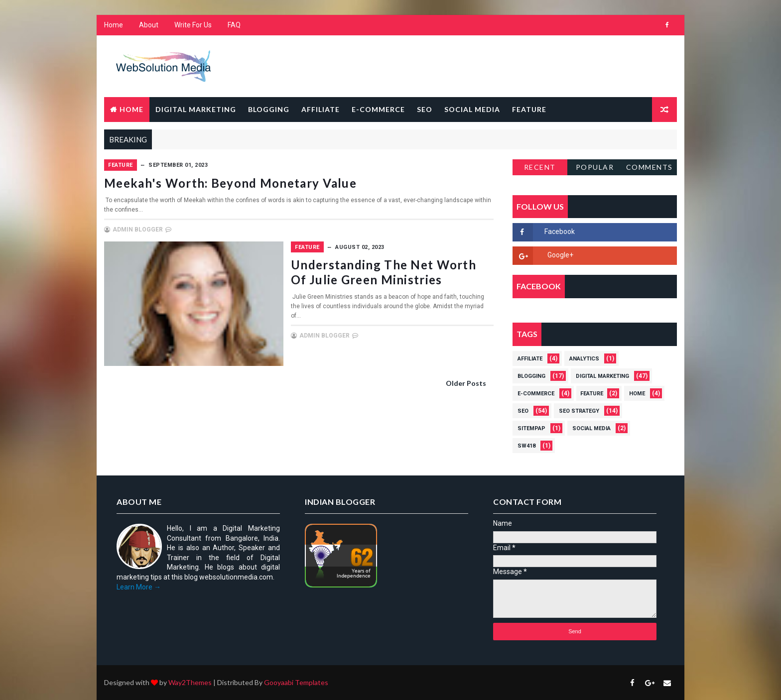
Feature (529, 109)
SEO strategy (579, 411)
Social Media (472, 109)
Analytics (584, 359)
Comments (650, 167)
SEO (425, 109)
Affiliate (321, 109)
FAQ (234, 25)
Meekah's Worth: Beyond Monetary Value (230, 183)
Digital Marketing (196, 109)
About (149, 25)
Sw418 (526, 446)
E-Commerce (378, 109)
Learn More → (139, 587)
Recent (540, 167)
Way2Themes (190, 682)
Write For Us (193, 25)
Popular (595, 167)
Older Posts (466, 383)
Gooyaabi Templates (296, 682)
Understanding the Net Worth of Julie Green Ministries (384, 272)
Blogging (269, 109)
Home (114, 25)
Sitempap (531, 428)
